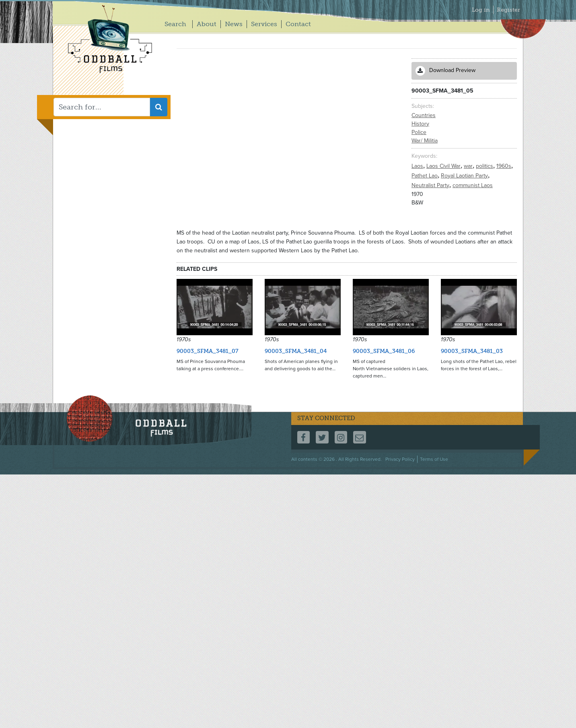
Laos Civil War (444, 166)
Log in (481, 10)
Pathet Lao (425, 176)
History (420, 124)
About (207, 24)
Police (419, 132)
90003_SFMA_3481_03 (472, 351)
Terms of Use (434, 459)
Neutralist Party (431, 185)
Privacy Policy (400, 459)
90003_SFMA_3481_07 (208, 351)
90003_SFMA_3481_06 (384, 351)
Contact (298, 24)
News (234, 24)
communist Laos (473, 185)
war (469, 166)
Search (175, 24)
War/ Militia (425, 141)
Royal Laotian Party (465, 176)
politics (485, 166)
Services (264, 24)
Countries (424, 115)
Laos (418, 166)
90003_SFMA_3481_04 (296, 351)
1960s (505, 166)
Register (508, 10)
